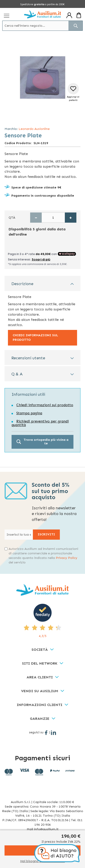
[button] (73, 92)
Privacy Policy (67, 558)
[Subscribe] (46, 535)
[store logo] (42, 14)
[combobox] (42, 26)
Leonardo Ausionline (34, 129)
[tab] (42, 283)
